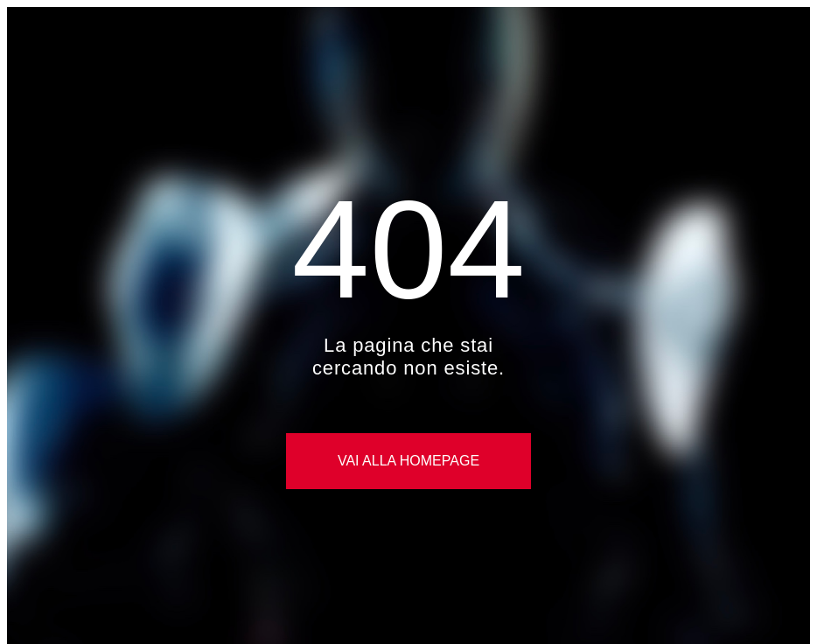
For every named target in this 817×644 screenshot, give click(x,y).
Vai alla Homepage (408, 461)
